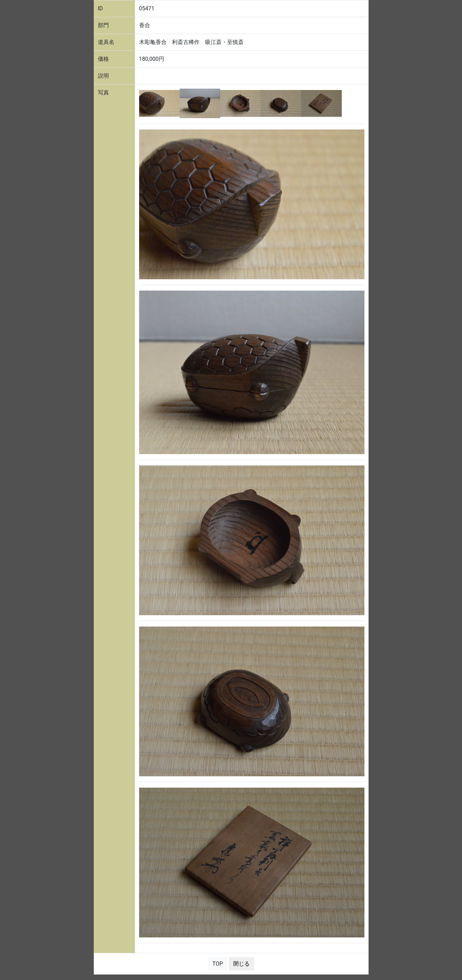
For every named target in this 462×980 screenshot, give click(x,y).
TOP (217, 964)
